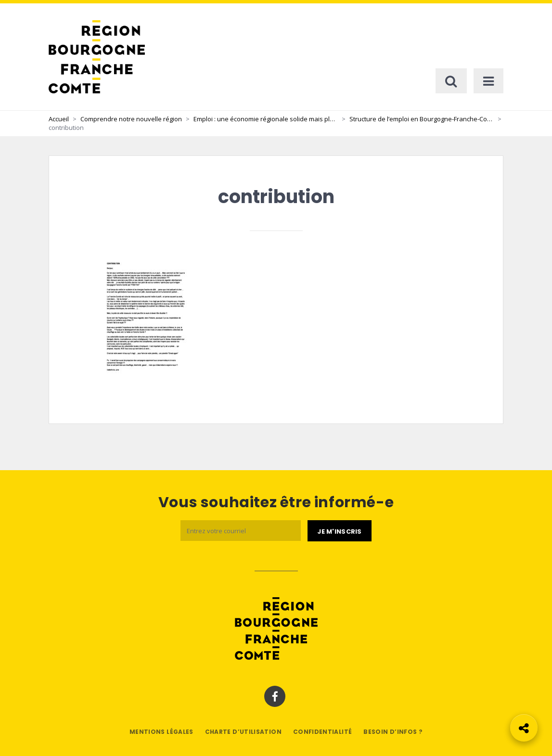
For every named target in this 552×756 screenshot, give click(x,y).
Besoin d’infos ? (393, 732)
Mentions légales (161, 732)
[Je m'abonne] (339, 531)
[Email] (241, 531)
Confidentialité (322, 732)
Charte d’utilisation (243, 732)
